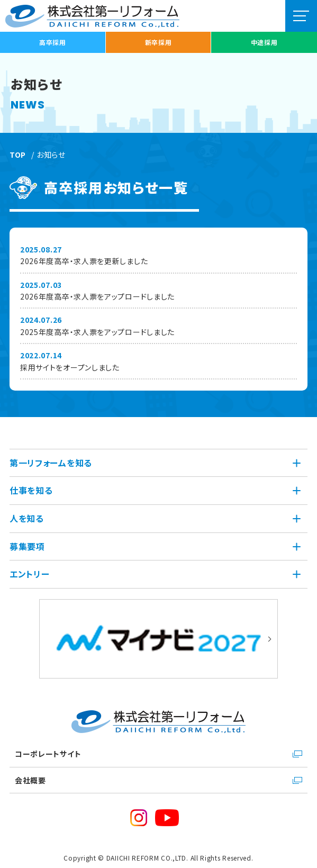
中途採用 (264, 42)
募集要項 (27, 546)
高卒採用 (53, 42)
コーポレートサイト (48, 754)
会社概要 (30, 780)
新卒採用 (158, 42)
